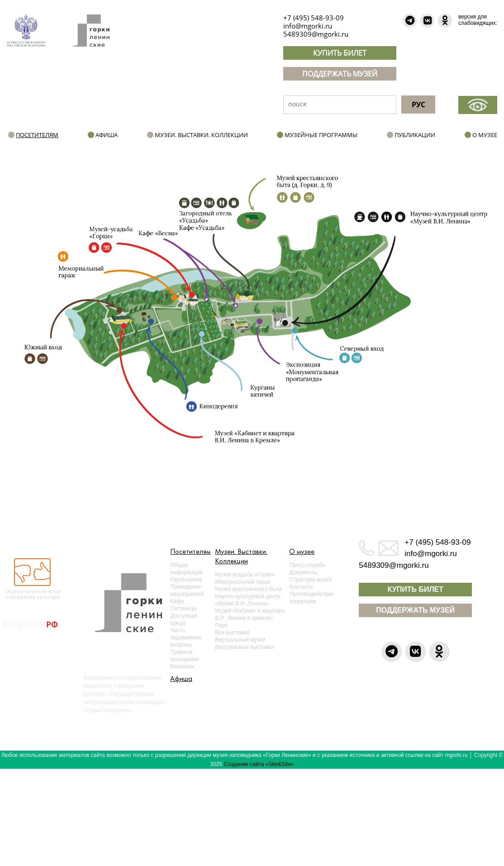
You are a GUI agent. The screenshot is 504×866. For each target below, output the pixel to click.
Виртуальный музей (240, 640)
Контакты (301, 587)
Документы (303, 572)
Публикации (415, 135)
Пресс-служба (307, 565)
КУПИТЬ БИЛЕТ (340, 53)
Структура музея (310, 580)
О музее (485, 135)
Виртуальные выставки (244, 647)
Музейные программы (321, 135)
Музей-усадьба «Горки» (245, 575)
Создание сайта (244, 764)
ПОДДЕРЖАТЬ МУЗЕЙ (340, 74)
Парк (221, 625)
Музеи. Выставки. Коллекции (201, 135)
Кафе (177, 601)
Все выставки (232, 633)
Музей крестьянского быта (248, 589)
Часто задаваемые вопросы (186, 638)
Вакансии (182, 666)
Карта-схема (186, 580)
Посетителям (37, 135)
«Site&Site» (280, 764)
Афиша (107, 135)
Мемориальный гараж (242, 582)
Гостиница (183, 609)
